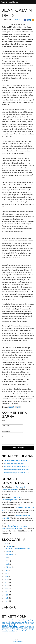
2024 (6, 570)
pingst (4, 628)
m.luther (10, 620)
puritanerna (5, 631)
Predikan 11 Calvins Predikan (14, 464)
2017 (6, 592)
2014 (6, 601)
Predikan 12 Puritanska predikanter (16, 460)
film (17, 621)
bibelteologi (5, 621)
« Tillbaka (17, 20)
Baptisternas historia (10, 2)
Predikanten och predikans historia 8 (16, 473)
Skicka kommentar (18, 448)
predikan (9, 623)
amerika (15, 631)
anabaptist (25, 622)
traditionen (24, 626)
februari (9, 567)
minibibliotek (17, 630)
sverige (30, 626)
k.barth (32, 621)
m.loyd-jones (25, 629)
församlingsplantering (8, 630)
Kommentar (5, 437)
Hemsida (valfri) (6, 431)
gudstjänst (13, 628)
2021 (6, 579)
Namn (3, 420)
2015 (6, 598)
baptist (5, 626)
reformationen (21, 623)
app (23, 630)
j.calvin (18, 407)
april (7, 564)
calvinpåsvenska (10, 622)
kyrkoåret (10, 631)
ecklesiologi (31, 622)
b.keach (10, 621)
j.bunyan (32, 620)
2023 (6, 573)
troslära (32, 623)
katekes (22, 628)
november (9, 546)
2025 (6, 544)
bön (18, 628)
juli (7, 558)
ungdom (27, 630)
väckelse (14, 623)
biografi (11, 407)
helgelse (26, 628)
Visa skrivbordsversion (18, 641)
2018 (6, 589)
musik (4, 623)
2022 (6, 576)
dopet (19, 629)
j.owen (14, 621)
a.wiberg (13, 629)
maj (7, 561)
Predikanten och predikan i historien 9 (17, 470)
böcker (15, 626)
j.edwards (28, 621)
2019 (6, 586)
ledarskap (32, 630)
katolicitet (32, 629)
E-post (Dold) (5, 426)
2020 (6, 583)
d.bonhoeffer (22, 621)
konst (4, 622)
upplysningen (6, 629)
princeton (5, 620)
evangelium (18, 622)
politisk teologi (26, 620)
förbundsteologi (17, 620)
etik (33, 626)
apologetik (32, 628)
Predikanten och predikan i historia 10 (17, 467)
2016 (6, 595)
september (10, 555)
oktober (9, 552)
